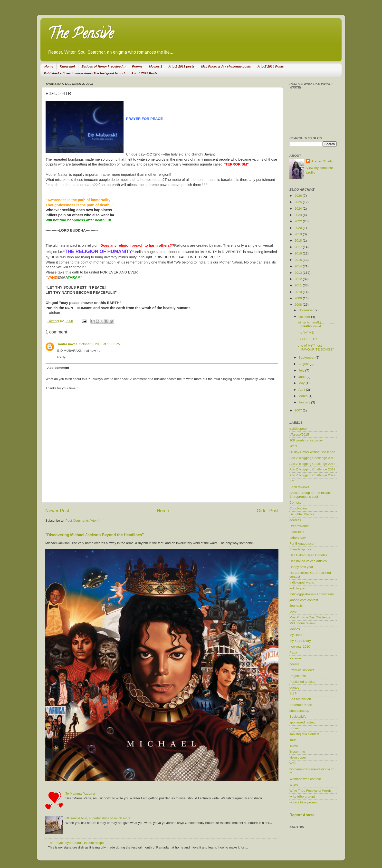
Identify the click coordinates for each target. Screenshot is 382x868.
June (302, 377)
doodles (295, 520)
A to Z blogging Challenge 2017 (312, 469)
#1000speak (298, 429)
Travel (294, 746)
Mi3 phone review (302, 623)
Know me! (67, 66)
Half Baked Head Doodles (308, 555)
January (305, 402)
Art (291, 481)
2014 (299, 266)
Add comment (58, 368)
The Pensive (81, 35)
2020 (299, 228)
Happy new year (301, 567)
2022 (299, 221)
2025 (299, 202)
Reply (62, 357)
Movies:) (156, 66)
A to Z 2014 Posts (271, 66)
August (304, 364)
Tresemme (297, 752)
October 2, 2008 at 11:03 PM (100, 344)
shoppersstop (299, 711)
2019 (299, 234)
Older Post (268, 511)
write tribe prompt (302, 796)
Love (293, 611)
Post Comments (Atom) (83, 521)
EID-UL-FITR (307, 339)
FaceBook (297, 532)
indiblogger (297, 588)
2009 (299, 298)
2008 (299, 305)
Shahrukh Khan (301, 705)
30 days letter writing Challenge (312, 452)
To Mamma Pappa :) (80, 794)
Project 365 (298, 676)
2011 (299, 285)
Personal (296, 658)
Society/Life (298, 717)
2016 (299, 253)
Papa (293, 652)
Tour (293, 740)
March (303, 396)
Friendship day (300, 549)
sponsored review (302, 722)
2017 (299, 247)
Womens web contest (305, 779)
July (302, 370)
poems (294, 664)
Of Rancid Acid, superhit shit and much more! (98, 818)
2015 (299, 260)
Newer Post (57, 511)
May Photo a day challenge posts (226, 66)
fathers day (298, 538)
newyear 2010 (300, 647)
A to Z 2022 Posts (144, 73)
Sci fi (293, 693)
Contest (295, 502)
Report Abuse (302, 815)
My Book (296, 635)
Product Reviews (302, 670)
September (307, 357)
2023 (299, 215)
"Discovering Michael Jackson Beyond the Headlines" (95, 535)
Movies (295, 629)
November (306, 310)
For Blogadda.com (303, 543)
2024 (299, 209)
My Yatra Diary (300, 641)
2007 (299, 410)
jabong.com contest (304, 600)
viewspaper (298, 757)
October (305, 317)
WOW (294, 785)
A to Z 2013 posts (181, 66)
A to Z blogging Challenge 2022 (312, 475)
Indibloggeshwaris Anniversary (312, 594)
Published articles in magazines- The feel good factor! (84, 73)
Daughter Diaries (302, 514)
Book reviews (299, 487)
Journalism (297, 606)
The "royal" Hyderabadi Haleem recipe (76, 843)
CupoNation (298, 508)
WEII (293, 763)
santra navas (67, 344)
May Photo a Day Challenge (310, 617)
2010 (299, 292)
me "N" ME (306, 333)
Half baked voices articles (308, 561)
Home (49, 66)
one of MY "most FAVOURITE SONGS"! (316, 347)
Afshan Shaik (322, 161)
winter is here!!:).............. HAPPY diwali (316, 324)
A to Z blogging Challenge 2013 (312, 458)
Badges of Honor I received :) (104, 66)
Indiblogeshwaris (302, 582)
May (302, 383)
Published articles (302, 682)
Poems (137, 66)
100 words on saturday (306, 440)
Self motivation (300, 699)
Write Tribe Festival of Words (310, 791)
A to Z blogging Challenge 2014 (312, 464)
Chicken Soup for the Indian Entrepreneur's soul (310, 495)
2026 (299, 196)
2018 (299, 240)
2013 (299, 273)
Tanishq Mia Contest (304, 734)
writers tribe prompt (304, 802)
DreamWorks (299, 526)
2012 (299, 279)
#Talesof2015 (299, 434)
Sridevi (294, 728)
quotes (294, 688)
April (302, 390)
